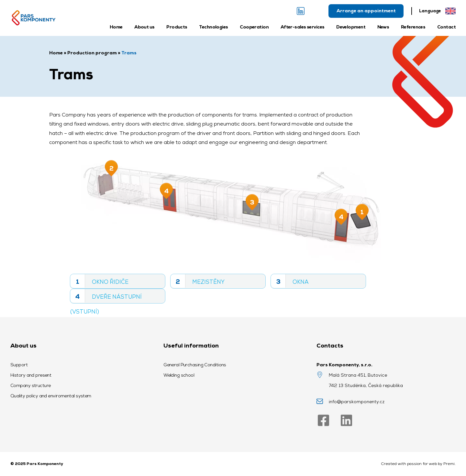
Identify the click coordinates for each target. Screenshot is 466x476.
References (413, 27)
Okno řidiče (99, 281)
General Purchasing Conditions (195, 365)
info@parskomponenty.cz (357, 402)
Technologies (213, 27)
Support (19, 365)
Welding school (179, 375)
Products (177, 27)
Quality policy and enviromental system (51, 396)
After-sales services (303, 27)
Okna (290, 281)
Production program (92, 53)
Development (351, 27)
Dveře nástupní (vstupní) (106, 296)
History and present (31, 375)
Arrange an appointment (366, 11)
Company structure (30, 385)
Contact (446, 27)
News (383, 27)
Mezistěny (198, 281)
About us (144, 27)
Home (116, 27)
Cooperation (254, 27)
